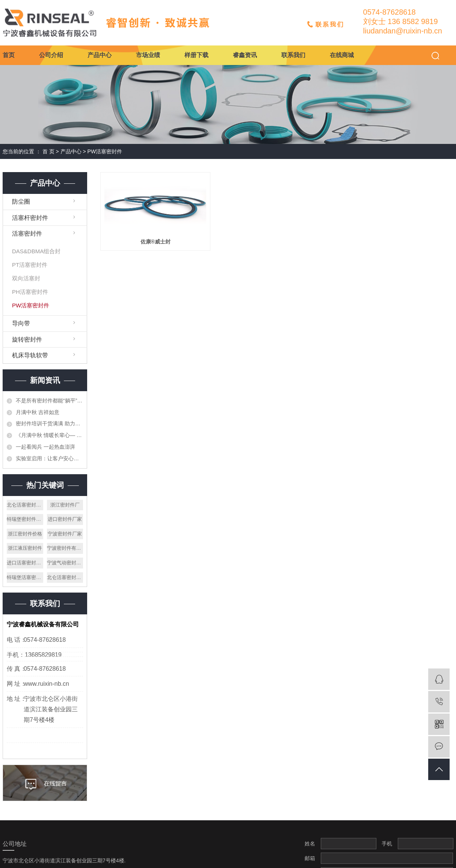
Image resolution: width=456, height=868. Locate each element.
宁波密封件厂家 (65, 534)
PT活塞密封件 (30, 265)
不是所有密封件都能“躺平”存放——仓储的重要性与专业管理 (49, 401)
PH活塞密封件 (30, 292)
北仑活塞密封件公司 (65, 577)
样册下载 (196, 55)
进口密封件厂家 (65, 519)
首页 (9, 55)
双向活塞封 (26, 278)
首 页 (48, 151)
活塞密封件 (27, 234)
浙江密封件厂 (65, 505)
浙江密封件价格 (25, 534)
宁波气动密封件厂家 (65, 563)
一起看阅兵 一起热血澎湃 (45, 447)
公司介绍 (51, 55)
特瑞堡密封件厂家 (25, 519)
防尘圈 (21, 202)
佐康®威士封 (156, 242)
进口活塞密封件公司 (25, 563)
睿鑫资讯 (245, 55)
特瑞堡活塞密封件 (25, 577)
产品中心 (100, 55)
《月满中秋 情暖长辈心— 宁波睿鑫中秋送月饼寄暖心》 (49, 435)
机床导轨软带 (30, 355)
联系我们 (293, 55)
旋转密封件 (27, 339)
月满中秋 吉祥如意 (38, 412)
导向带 (21, 323)
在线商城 (342, 55)
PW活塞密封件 (105, 151)
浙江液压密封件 (25, 548)
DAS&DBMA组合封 (36, 251)
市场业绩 (148, 55)
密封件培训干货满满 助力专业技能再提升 (49, 423)
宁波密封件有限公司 (65, 548)
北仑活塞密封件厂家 (25, 505)
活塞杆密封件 (30, 218)
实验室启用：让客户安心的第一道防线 (49, 458)
